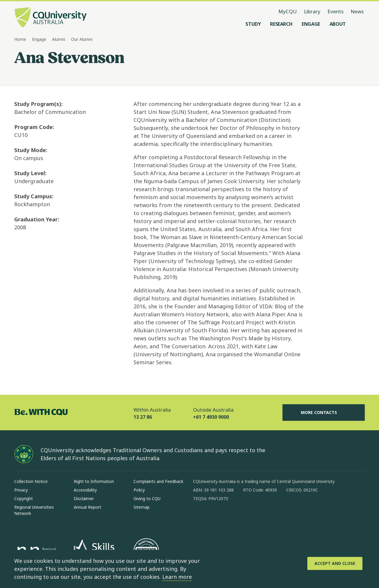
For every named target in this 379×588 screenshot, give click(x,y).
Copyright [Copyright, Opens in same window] (24, 498)
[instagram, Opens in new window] (215, 518)
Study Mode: (31, 150)
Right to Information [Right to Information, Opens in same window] (94, 481)
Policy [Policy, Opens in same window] (139, 490)
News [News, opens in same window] (357, 11)
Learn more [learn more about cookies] (177, 577)
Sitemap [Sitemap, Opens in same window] (142, 507)
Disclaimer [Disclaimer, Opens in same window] (84, 498)
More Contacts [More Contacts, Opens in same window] (324, 413)
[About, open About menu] (338, 24)
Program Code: (34, 127)
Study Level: (30, 173)
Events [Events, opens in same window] (335, 11)
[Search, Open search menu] (359, 24)
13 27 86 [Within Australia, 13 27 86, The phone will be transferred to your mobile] (143, 417)
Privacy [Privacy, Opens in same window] (21, 490)
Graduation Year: (37, 219)
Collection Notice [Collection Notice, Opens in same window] (31, 481)
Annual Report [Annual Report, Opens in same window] (87, 507)
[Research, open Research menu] (281, 24)
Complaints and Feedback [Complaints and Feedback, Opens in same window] (158, 481)
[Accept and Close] (335, 563)
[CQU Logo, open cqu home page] (51, 18)
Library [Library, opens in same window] (312, 11)
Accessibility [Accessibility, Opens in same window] (85, 490)
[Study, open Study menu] (253, 24)
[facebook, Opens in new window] (200, 518)
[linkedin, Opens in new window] (230, 518)
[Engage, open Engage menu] (311, 24)
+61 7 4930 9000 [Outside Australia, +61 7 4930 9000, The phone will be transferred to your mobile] (211, 417)
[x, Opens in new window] (246, 518)
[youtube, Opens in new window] (261, 518)
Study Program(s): (38, 104)
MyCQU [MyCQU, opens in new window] (288, 11)
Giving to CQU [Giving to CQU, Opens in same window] (147, 498)
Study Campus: (34, 196)
